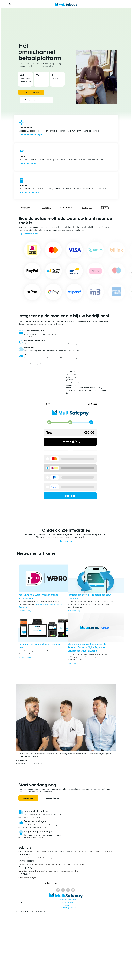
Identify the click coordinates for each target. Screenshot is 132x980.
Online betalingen (27, 164)
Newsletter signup (30, 878)
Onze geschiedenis (34, 871)
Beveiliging (44, 871)
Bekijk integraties (66, 541)
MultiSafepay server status (59, 865)
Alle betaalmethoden (79, 851)
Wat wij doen (23, 871)
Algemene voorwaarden (68, 900)
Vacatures (69, 871)
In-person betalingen (29, 192)
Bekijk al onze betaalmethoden (29, 234)
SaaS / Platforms (44, 858)
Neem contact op (52, 798)
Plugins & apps (91, 851)
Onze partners (23, 858)
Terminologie (61, 871)
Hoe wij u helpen (108, 851)
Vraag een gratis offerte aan (37, 100)
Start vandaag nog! (31, 93)
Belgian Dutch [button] (52, 883)
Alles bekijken (103, 555)
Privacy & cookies (68, 902)
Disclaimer (68, 905)
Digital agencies (55, 858)
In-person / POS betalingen (40, 851)
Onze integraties (36, 364)
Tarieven (99, 851)
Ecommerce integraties (39, 865)
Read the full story (25, 611)
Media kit (75, 871)
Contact (53, 871)
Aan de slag (28, 798)
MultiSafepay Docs (25, 865)
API (49, 865)
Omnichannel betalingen (31, 135)
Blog (49, 871)
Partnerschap (33, 858)
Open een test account (76, 865)
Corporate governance (68, 908)
